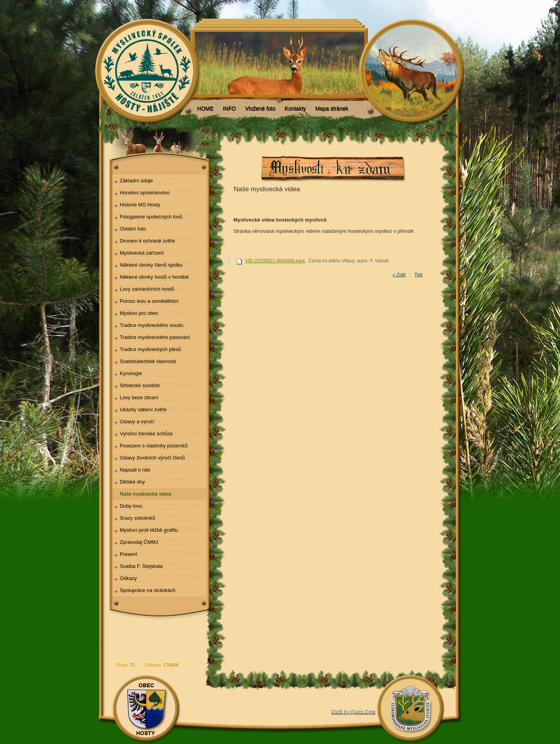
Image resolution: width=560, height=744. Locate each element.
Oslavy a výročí (137, 422)
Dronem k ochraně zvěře (147, 241)
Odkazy (128, 578)
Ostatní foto (133, 229)
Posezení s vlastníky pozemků (154, 446)
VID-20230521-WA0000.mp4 (275, 261)
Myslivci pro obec (139, 313)
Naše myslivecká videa (145, 494)
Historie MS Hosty (140, 205)
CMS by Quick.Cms (353, 712)
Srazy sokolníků (138, 518)
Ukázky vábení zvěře (143, 410)
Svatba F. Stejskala (141, 566)
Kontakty (295, 108)
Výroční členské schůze (146, 434)
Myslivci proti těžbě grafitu (149, 530)
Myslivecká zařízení (142, 253)
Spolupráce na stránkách (148, 590)
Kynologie (131, 373)
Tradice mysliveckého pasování (155, 337)
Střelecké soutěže (140, 385)
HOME (205, 108)
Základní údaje (136, 181)
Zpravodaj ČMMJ (139, 542)
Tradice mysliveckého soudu (151, 325)
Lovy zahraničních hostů (147, 289)
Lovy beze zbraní (139, 397)
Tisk (418, 275)
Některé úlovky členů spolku (151, 265)
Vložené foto (260, 108)
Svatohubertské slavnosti (148, 361)
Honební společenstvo (145, 193)
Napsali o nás (135, 470)
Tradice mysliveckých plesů (150, 349)
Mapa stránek (332, 108)
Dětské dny (132, 482)
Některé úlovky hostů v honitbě (154, 277)
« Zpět (399, 275)
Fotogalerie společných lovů (151, 217)
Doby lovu (131, 506)
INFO (229, 108)
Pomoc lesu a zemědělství (149, 301)
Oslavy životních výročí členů (152, 458)
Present (129, 554)
